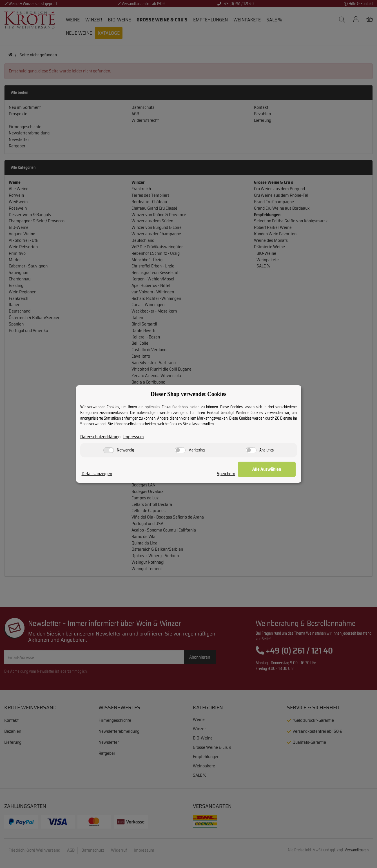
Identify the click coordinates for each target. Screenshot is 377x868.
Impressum (134, 437)
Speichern (227, 474)
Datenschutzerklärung (100, 437)
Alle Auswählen (267, 469)
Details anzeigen (97, 474)
